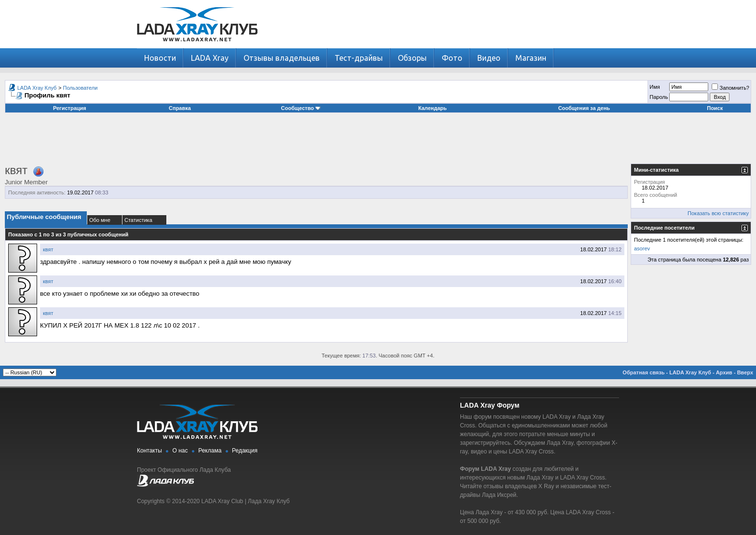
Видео (489, 58)
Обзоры (412, 58)
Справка (180, 108)
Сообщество (301, 108)
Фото (452, 58)
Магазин (531, 58)
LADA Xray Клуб (37, 88)
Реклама (210, 451)
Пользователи (81, 88)
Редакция (245, 451)
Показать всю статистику (718, 213)
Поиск (715, 108)
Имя (655, 87)
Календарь (432, 108)
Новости (160, 58)
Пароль (659, 97)
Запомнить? (730, 88)
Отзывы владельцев (282, 58)
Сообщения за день (584, 108)
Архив (724, 372)
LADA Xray (210, 58)
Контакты (149, 451)
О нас (180, 451)
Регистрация (70, 108)
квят (48, 249)
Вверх (745, 372)
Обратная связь (643, 372)
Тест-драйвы (359, 58)
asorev (642, 248)
